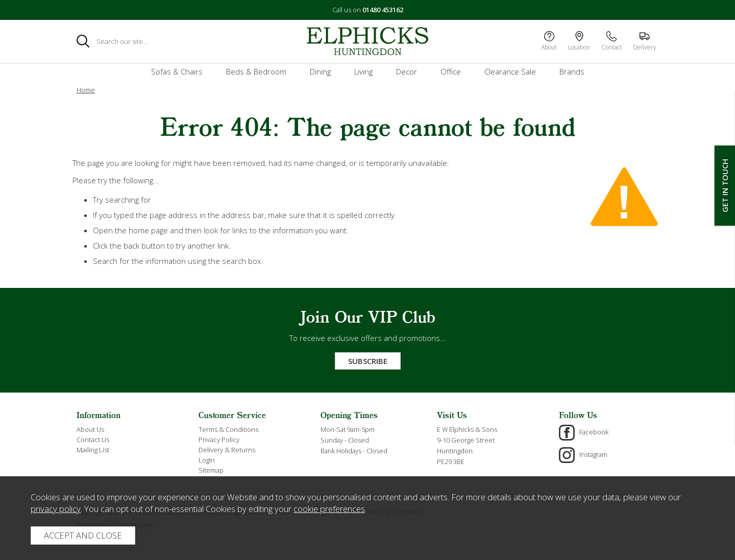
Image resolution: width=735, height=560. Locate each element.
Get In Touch (725, 186)
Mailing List (93, 450)
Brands (572, 71)
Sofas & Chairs (177, 71)
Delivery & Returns (227, 450)
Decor (407, 71)
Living (363, 71)
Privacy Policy (219, 440)
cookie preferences (329, 509)
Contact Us (93, 440)
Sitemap (211, 470)
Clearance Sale (510, 71)
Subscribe (368, 361)
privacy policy (56, 509)
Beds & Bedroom (256, 71)
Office (451, 71)
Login (207, 460)
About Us (90, 429)
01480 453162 (383, 10)
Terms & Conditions (228, 429)
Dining (320, 71)
